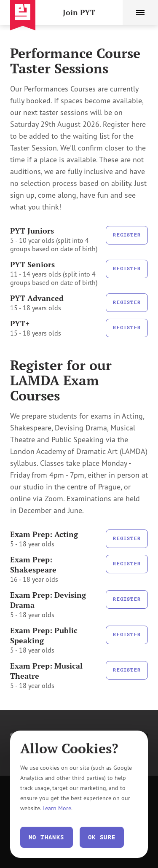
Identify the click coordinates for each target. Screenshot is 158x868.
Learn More (57, 808)
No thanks (47, 837)
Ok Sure (102, 837)
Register (127, 235)
